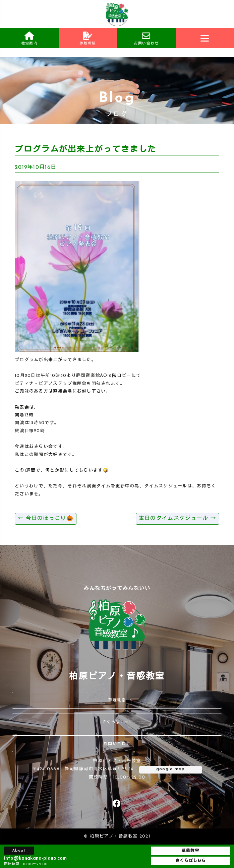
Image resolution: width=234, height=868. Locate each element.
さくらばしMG (117, 722)
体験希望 (88, 39)
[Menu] (205, 38)
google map (171, 769)
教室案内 (29, 39)
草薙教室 (117, 700)
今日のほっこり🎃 (46, 519)
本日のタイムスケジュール (178, 519)
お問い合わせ (146, 39)
